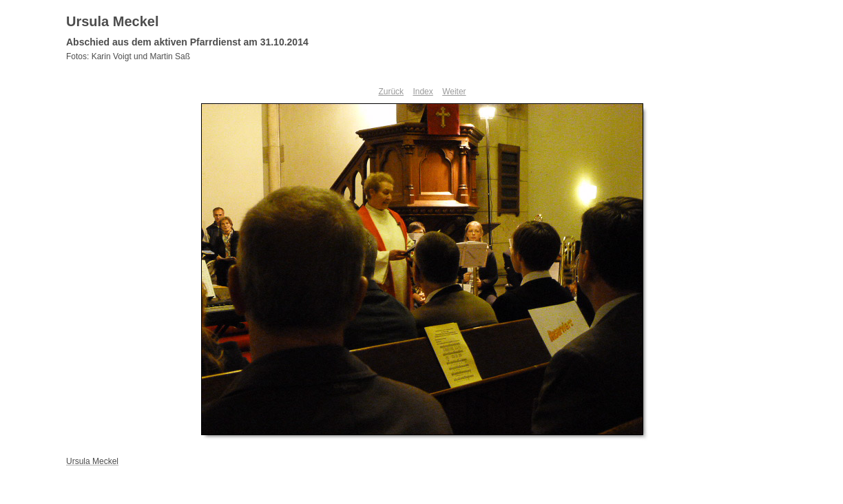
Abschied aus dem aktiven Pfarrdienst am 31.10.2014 (187, 42)
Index (423, 92)
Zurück (391, 92)
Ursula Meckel (113, 21)
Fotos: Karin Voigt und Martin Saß (128, 56)
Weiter (454, 92)
